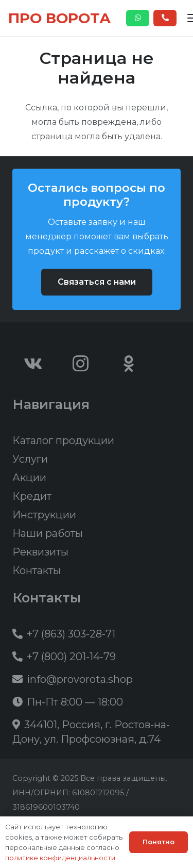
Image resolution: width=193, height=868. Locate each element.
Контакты (37, 570)
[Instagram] (81, 364)
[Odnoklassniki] (129, 364)
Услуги (30, 459)
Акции (29, 478)
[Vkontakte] (33, 364)
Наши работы (48, 533)
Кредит (32, 496)
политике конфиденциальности (60, 858)
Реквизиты (40, 552)
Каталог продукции (63, 440)
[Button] (138, 18)
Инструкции (44, 515)
